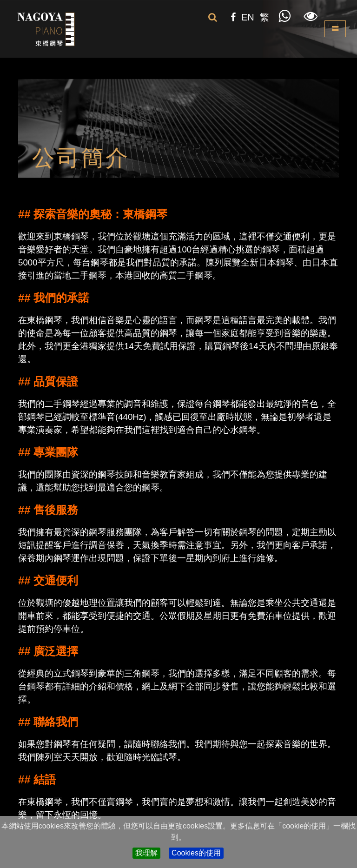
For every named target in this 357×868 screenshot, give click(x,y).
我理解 (146, 853)
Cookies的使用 (196, 853)
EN (248, 17)
